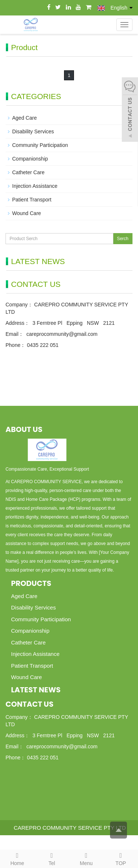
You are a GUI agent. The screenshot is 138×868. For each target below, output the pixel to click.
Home (17, 858)
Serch (123, 239)
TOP (121, 858)
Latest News (36, 690)
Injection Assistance (35, 186)
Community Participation (40, 145)
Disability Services (33, 131)
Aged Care (24, 118)
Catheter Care (28, 172)
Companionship (30, 159)
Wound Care (26, 213)
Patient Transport (32, 200)
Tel (52, 858)
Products (31, 583)
